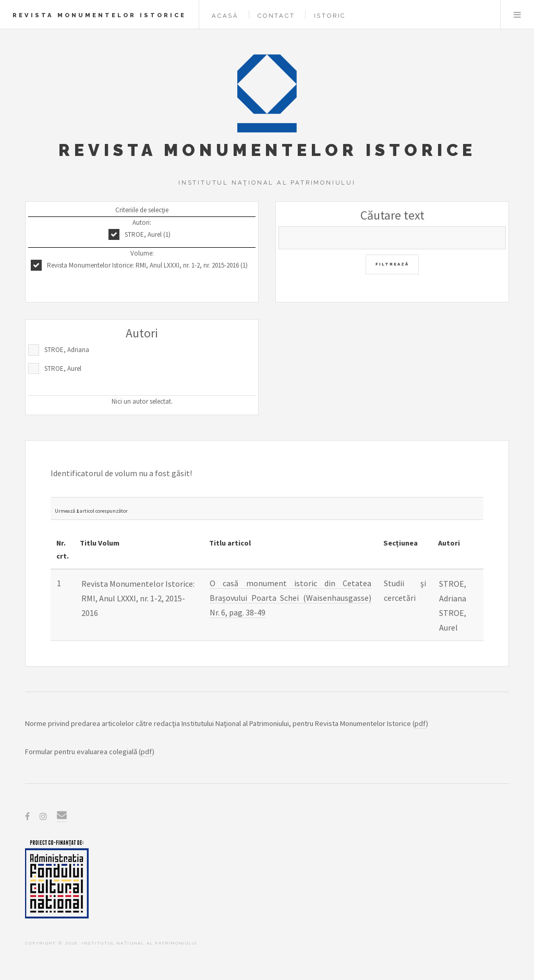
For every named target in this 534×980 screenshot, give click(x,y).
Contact (276, 16)
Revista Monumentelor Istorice (99, 15)
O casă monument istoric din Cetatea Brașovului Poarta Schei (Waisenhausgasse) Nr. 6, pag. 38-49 (290, 598)
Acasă (225, 16)
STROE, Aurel (63, 368)
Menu (517, 15)
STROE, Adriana (67, 350)
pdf (420, 723)
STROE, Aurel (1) (148, 234)
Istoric (330, 16)
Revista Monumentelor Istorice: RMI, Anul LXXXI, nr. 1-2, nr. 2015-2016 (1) (147, 265)
